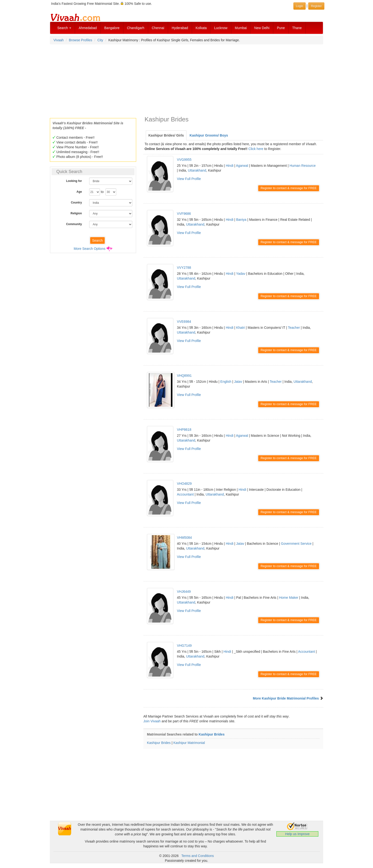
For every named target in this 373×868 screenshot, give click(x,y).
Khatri (241, 328)
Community (74, 224)
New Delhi (262, 28)
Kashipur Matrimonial (189, 743)
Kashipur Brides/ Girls (166, 135)
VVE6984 (184, 322)
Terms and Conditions (198, 856)
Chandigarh (136, 28)
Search (64, 28)
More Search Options (89, 249)
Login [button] (300, 6)
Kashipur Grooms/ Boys (209, 135)
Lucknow (221, 28)
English (226, 382)
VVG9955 (184, 160)
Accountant (185, 494)
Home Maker (289, 598)
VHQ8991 (184, 376)
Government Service (296, 544)
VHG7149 (184, 646)
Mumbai (241, 28)
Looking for (74, 181)
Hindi (230, 166)
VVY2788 (184, 268)
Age (79, 192)
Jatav (238, 382)
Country (76, 203)
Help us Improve (297, 834)
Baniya (241, 220)
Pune (281, 28)
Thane (297, 28)
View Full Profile (189, 179)
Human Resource (303, 166)
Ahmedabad (88, 28)
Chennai (158, 28)
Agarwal (242, 166)
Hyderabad (180, 28)
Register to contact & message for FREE (289, 188)
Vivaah (59, 40)
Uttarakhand (197, 170)
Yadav (241, 274)
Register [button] (316, 6)
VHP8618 (184, 430)
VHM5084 (184, 538)
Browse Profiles (80, 40)
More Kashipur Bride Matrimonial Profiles (286, 698)
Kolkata (201, 28)
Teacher (294, 328)
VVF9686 (184, 214)
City (100, 40)
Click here (256, 149)
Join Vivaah (152, 721)
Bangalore (112, 28)
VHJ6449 (184, 592)
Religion (76, 213)
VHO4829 (184, 484)
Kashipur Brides (212, 734)
